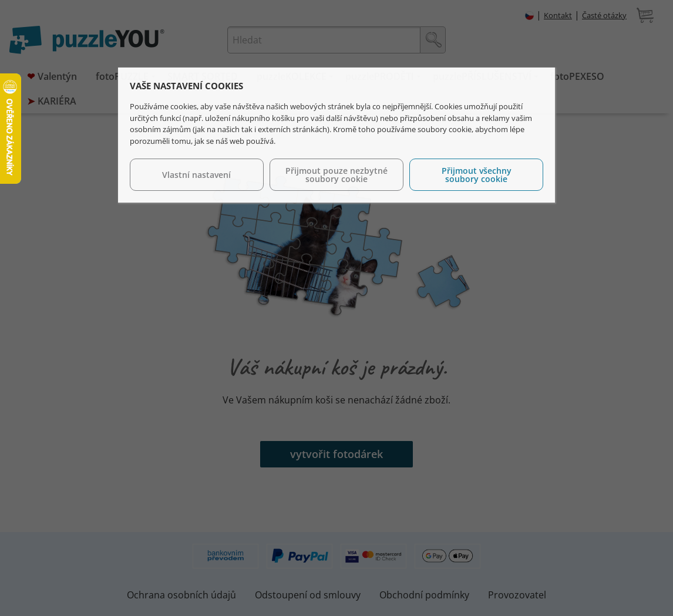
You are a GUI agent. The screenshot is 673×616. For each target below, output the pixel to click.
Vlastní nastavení (196, 175)
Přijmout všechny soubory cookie (477, 175)
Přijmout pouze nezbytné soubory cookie (337, 175)
